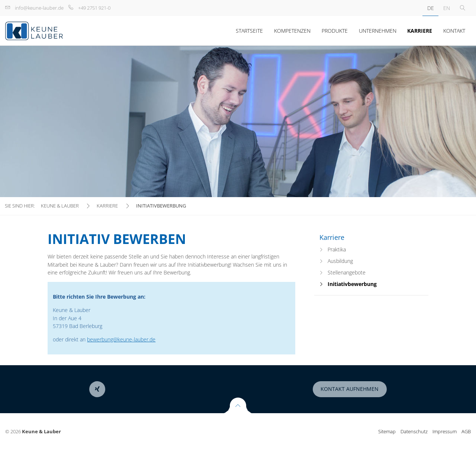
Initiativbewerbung (352, 284)
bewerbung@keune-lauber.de (121, 339)
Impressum (445, 431)
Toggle (462, 8)
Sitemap (387, 431)
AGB (466, 431)
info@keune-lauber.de (39, 8)
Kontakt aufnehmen (350, 389)
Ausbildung (340, 261)
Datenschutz (414, 431)
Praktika (337, 249)
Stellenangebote (347, 272)
